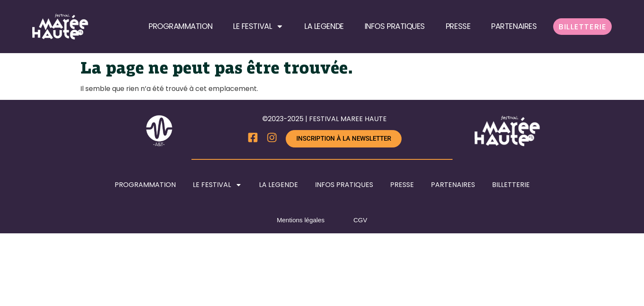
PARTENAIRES (514, 26)
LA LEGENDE (324, 26)
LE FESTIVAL (258, 26)
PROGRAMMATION (180, 26)
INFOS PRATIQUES (395, 26)
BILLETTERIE (582, 27)
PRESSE (458, 26)
